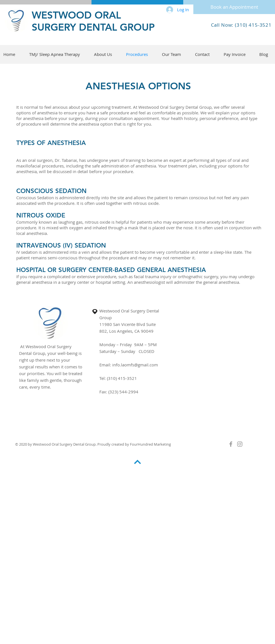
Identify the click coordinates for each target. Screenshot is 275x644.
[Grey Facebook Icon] (231, 444)
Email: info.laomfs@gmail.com (129, 365)
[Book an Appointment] (234, 7)
